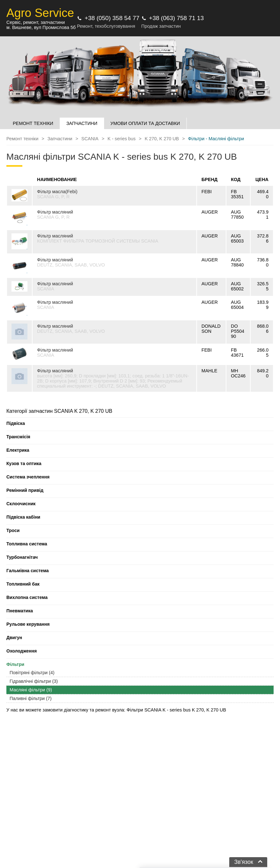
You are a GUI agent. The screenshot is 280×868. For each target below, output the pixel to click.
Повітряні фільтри (32, 673)
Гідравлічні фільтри (34, 681)
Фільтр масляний (55, 212)
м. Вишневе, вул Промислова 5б (41, 27)
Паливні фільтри (31, 698)
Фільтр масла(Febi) (57, 192)
